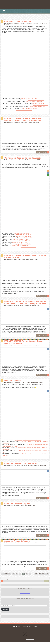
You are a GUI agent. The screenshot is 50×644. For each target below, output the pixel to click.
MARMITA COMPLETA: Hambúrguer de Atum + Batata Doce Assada (26, 344)
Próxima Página (44, 576)
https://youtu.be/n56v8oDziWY (28, 247)
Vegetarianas (28, 161)
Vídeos (38, 123)
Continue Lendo (43, 152)
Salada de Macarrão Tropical (18, 506)
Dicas (30, 629)
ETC (22, 385)
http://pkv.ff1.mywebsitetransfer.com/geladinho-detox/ (28, 442)
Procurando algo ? (5, 581)
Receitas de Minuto (25, 595)
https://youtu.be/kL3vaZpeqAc (21, 233)
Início (2, 19)
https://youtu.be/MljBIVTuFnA (23, 236)
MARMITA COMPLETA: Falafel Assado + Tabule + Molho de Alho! (24, 256)
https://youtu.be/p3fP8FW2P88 (36, 100)
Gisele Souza (9, 23)
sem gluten (6, 25)
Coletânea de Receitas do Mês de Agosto (24, 158)
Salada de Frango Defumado (18, 543)
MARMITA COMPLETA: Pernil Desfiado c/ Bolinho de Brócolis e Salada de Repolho (24, 119)
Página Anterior (6, 576)
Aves (18, 23)
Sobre (19, 629)
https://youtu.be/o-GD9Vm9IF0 (24, 110)
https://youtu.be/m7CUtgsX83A (33, 102)
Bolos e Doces (22, 23)
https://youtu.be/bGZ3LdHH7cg (20, 242)
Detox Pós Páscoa (13, 383)
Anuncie (35, 629)
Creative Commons (22, 640)
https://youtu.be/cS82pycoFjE (30, 108)
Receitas (5, 19)
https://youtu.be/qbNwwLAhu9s (23, 244)
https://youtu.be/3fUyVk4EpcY (39, 103)
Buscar (46, 583)
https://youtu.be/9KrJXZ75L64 (20, 239)
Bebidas (19, 385)
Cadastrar (5, 611)
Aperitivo (15, 23)
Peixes (34, 23)
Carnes (27, 23)
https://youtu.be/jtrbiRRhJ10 (37, 107)
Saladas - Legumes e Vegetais (41, 23)
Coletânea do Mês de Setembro (19, 21)
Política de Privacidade (30, 641)
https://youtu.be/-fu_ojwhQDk (23, 235)
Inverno (33, 160)
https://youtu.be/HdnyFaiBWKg (19, 245)
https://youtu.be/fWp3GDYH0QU (29, 98)
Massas (30, 23)
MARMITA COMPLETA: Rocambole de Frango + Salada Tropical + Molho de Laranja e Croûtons (26, 304)
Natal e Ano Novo (17, 468)
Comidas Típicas (28, 160)
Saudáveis (18, 161)
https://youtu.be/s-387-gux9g (28, 238)
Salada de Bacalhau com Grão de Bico (23, 466)
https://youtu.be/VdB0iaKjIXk (23, 241)
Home (14, 629)
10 (36, 576)
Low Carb (37, 160)
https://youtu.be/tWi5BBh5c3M (41, 105)
